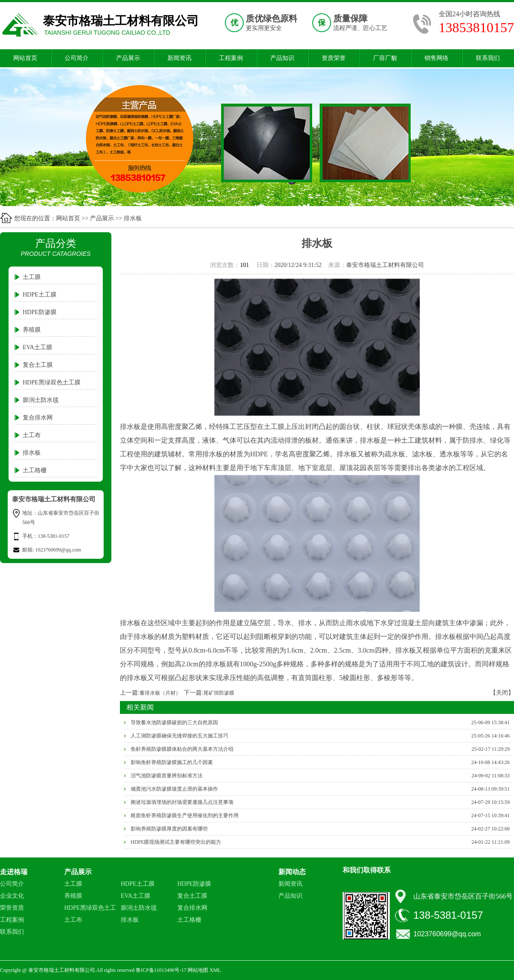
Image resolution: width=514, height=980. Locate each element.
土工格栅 (35, 470)
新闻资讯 (179, 58)
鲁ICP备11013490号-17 (161, 970)
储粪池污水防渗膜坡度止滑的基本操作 (174, 789)
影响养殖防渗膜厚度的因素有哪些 (169, 829)
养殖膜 (32, 330)
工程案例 (231, 58)
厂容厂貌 (385, 58)
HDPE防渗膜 (40, 312)
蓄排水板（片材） (160, 693)
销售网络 (436, 58)
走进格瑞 (14, 872)
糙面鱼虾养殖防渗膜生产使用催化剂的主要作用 (185, 815)
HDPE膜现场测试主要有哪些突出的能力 (176, 842)
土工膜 (32, 277)
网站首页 (25, 58)
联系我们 (488, 58)
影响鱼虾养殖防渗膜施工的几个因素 (172, 762)
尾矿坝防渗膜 (219, 693)
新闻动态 (292, 872)
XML (215, 970)
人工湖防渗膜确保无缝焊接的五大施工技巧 (179, 736)
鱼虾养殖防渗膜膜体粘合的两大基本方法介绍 (182, 749)
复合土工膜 (38, 365)
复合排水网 (38, 418)
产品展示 (128, 58)
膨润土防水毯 (41, 400)
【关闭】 (502, 693)
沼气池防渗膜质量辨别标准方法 (167, 776)
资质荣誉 (334, 58)
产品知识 (282, 58)
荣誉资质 (12, 908)
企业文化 (12, 896)
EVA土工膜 (37, 347)
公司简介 (77, 58)
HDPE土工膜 (40, 295)
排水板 (133, 218)
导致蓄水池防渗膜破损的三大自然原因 (174, 722)
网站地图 (198, 970)
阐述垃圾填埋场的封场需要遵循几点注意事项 (182, 802)
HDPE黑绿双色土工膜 (52, 382)
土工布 (32, 435)
